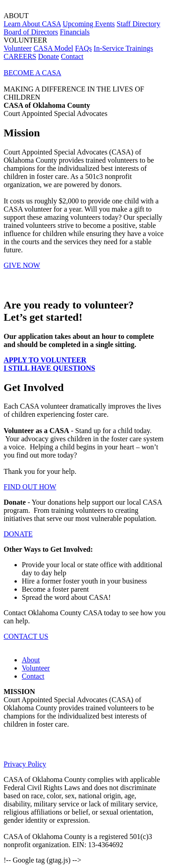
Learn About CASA (32, 24)
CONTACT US (26, 636)
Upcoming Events (89, 24)
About (31, 660)
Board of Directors (31, 32)
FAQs (84, 48)
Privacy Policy (25, 764)
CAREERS (20, 56)
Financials (75, 32)
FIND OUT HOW (30, 487)
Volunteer (18, 48)
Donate (49, 56)
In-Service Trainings (124, 48)
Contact (72, 56)
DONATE (18, 534)
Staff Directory (138, 24)
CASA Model (53, 48)
